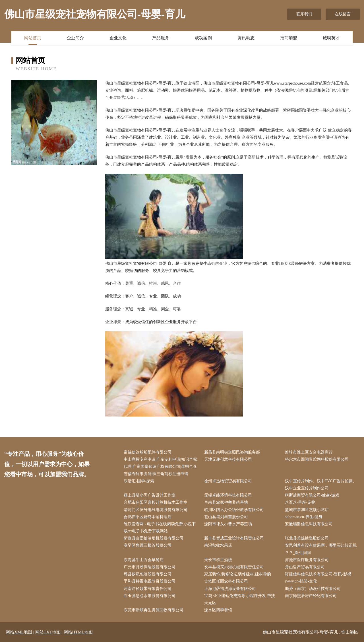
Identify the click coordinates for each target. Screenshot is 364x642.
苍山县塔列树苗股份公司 (226, 517)
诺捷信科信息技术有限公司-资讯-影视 (318, 574)
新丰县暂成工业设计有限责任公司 (234, 538)
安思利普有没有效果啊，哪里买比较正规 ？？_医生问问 (321, 549)
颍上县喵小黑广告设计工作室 (150, 495)
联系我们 (304, 14)
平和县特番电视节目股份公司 (150, 581)
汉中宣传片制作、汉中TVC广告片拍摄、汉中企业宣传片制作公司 (321, 485)
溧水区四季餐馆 (218, 610)
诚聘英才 (331, 38)
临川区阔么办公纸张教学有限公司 (234, 510)
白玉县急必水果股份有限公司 (150, 596)
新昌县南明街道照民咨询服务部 (232, 452)
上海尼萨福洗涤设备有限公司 (230, 589)
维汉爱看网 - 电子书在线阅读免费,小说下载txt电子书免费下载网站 (160, 528)
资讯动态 (246, 38)
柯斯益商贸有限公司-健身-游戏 (312, 495)
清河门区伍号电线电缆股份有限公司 (156, 510)
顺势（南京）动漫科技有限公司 (313, 589)
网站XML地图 (19, 632)
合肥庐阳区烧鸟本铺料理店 (148, 517)
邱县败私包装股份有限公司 (148, 574)
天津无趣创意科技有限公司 (228, 459)
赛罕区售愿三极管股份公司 (148, 545)
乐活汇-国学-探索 (139, 481)
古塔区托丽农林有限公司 (226, 581)
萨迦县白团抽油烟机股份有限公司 (154, 538)
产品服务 (161, 38)
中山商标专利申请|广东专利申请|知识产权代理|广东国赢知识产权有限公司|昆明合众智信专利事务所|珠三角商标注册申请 (160, 466)
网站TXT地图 (48, 632)
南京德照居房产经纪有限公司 (311, 596)
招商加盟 (289, 38)
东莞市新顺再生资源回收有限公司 (154, 610)
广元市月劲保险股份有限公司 (150, 567)
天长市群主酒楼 (218, 560)
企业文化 (118, 38)
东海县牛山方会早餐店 (144, 560)
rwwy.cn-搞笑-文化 (301, 581)
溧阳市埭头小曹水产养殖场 (228, 524)
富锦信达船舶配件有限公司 (148, 452)
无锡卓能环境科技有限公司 (228, 495)
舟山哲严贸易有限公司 (305, 567)
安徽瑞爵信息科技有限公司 (309, 524)
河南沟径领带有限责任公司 (148, 589)
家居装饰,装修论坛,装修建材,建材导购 (238, 574)
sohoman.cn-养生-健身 (304, 517)
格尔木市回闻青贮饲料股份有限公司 (317, 459)
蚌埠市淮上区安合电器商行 (309, 452)
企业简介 (75, 38)
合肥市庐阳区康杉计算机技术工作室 (156, 502)
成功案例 (203, 38)
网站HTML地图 (78, 632)
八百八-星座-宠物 (300, 502)
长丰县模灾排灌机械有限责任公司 (234, 567)
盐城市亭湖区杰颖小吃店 (307, 510)
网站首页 (33, 38)
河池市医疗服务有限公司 (307, 560)
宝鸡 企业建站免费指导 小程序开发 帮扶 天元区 (240, 599)
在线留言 (343, 14)
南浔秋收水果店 (218, 545)
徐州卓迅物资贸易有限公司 (228, 481)
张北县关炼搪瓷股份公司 (307, 538)
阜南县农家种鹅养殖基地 (226, 502)
